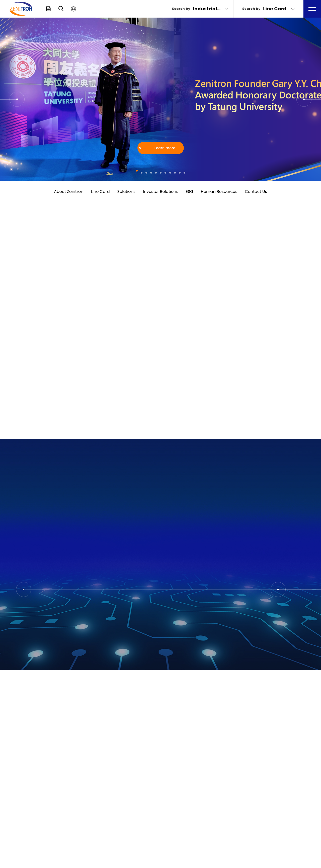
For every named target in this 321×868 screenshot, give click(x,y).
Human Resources (219, 192)
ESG (190, 192)
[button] (17, 99)
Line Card (100, 192)
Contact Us (256, 192)
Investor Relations (161, 192)
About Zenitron (69, 192)
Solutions (126, 192)
